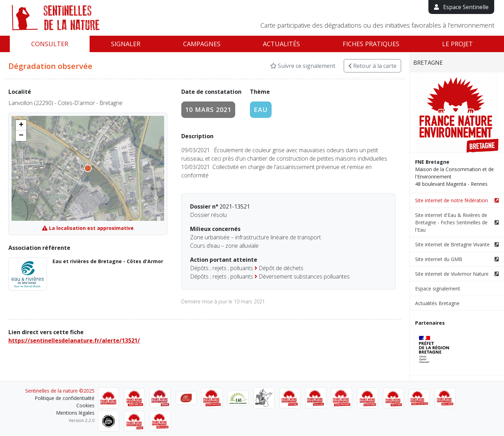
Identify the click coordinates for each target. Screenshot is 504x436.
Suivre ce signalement (303, 66)
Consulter (50, 44)
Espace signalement (438, 289)
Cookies (85, 405)
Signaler (126, 44)
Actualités (281, 44)
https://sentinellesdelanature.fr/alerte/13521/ (74, 340)
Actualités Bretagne (437, 303)
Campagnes (202, 44)
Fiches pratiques (371, 44)
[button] (21, 125)
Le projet (457, 44)
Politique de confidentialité (65, 398)
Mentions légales (75, 413)
